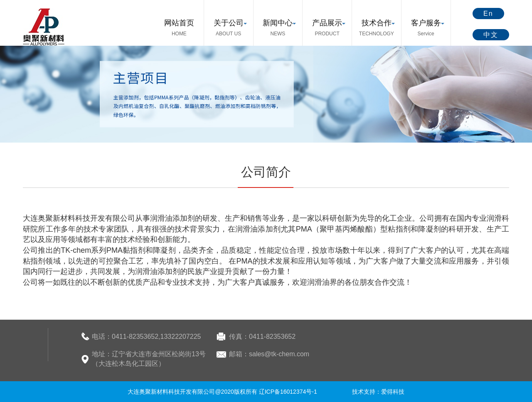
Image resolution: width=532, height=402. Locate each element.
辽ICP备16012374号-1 (288, 392)
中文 (491, 35)
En (488, 14)
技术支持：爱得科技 (378, 392)
